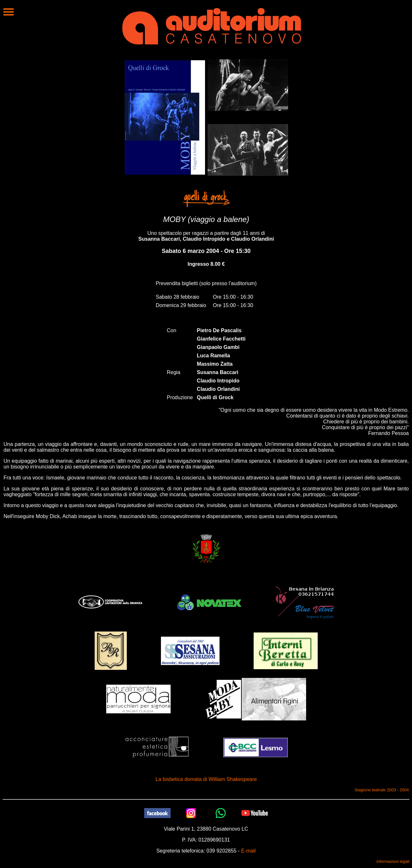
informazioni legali (393, 861)
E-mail (248, 851)
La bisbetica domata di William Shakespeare (206, 779)
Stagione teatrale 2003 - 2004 (382, 790)
